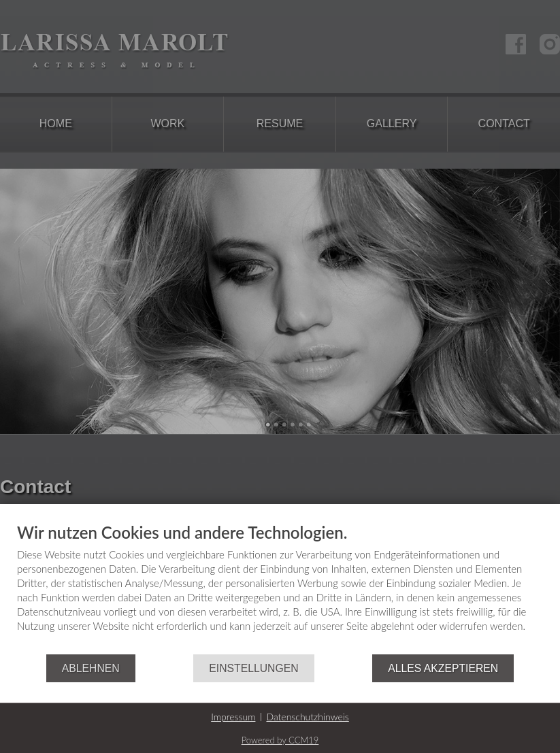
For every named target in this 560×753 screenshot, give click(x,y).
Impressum (233, 717)
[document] (280, 589)
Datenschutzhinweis (307, 717)
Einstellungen (253, 668)
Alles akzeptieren (443, 668)
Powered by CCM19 (280, 740)
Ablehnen (91, 668)
